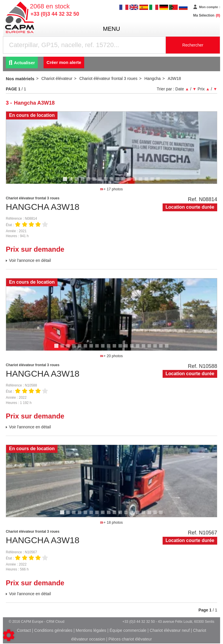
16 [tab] (154, 182)
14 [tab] (143, 182)
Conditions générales (53, 630)
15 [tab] (148, 182)
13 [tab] (137, 182)
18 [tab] (157, 348)
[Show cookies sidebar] (9, 635)
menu (112, 29)
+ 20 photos (111, 356)
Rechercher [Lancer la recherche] (193, 45)
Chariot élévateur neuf (170, 630)
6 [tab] (95, 182)
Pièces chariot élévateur (130, 639)
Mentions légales (91, 630)
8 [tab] (107, 182)
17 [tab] (160, 182)
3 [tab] (78, 182)
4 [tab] (83, 182)
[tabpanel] (111, 148)
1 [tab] (66, 182)
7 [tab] (101, 182)
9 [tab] (112, 182)
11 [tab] (125, 182)
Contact (24, 630)
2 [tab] (72, 182)
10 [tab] (119, 182)
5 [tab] (89, 182)
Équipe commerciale (128, 630)
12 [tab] (131, 182)
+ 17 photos (111, 189)
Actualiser (22, 63)
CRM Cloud (55, 622)
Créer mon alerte (64, 62)
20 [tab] (169, 348)
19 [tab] (163, 348)
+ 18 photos (111, 523)
